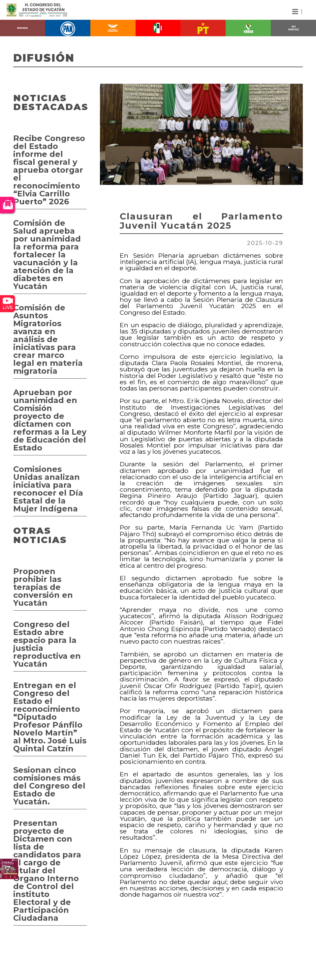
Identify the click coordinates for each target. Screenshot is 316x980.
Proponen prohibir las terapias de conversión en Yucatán (43, 587)
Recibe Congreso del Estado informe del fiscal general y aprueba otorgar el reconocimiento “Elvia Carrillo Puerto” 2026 (49, 170)
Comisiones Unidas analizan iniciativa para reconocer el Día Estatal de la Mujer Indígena (48, 489)
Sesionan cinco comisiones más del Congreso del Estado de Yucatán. (49, 786)
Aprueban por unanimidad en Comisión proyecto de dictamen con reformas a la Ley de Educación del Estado (50, 420)
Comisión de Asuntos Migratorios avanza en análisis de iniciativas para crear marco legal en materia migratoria (48, 339)
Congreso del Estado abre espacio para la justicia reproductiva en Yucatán (47, 644)
